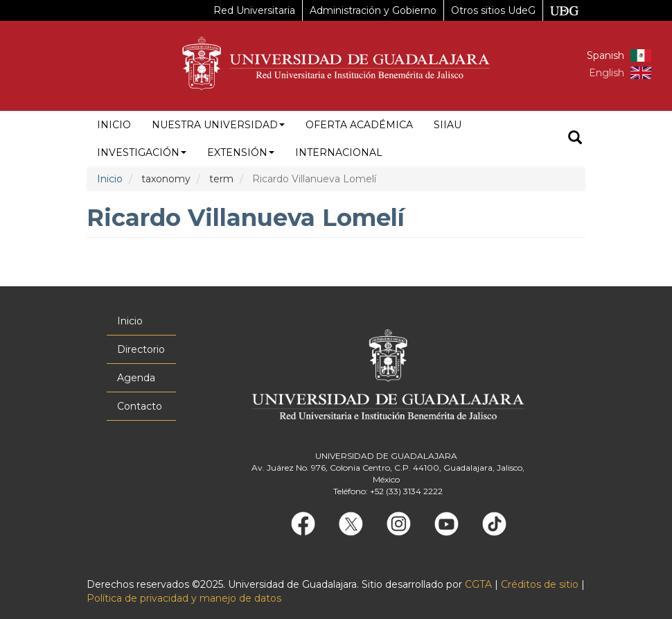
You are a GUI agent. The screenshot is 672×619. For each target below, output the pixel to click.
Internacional (339, 152)
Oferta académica (359, 125)
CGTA (478, 584)
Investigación (142, 152)
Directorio (141, 349)
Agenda (136, 378)
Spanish (605, 55)
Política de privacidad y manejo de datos (184, 598)
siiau (448, 125)
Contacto (140, 406)
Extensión (241, 152)
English (607, 73)
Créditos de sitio (540, 584)
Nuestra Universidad (218, 125)
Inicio (114, 125)
